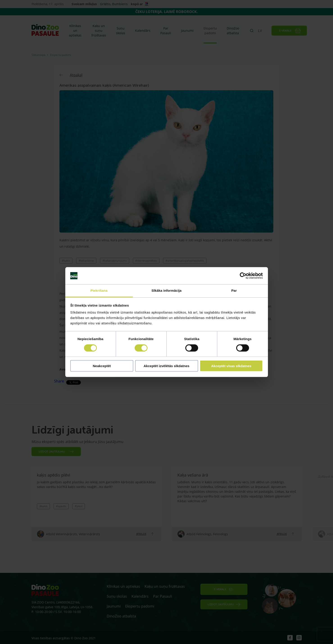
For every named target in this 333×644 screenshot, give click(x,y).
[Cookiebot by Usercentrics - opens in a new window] (243, 276)
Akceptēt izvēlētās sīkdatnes (166, 366)
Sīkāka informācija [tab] (167, 290)
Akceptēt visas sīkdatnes (231, 366)
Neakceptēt (102, 366)
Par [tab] (234, 290)
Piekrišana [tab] (99, 290)
